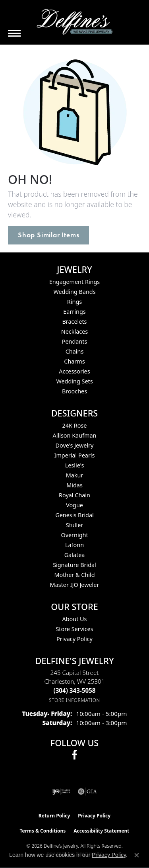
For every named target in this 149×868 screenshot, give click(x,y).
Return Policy (54, 816)
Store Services (74, 629)
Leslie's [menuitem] (75, 465)
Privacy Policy (74, 639)
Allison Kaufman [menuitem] (75, 435)
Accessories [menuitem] (74, 371)
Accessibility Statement (101, 831)
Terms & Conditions (43, 831)
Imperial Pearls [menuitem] (75, 455)
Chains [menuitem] (75, 351)
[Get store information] (74, 700)
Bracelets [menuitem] (74, 322)
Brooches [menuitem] (74, 391)
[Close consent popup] (137, 855)
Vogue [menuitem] (74, 505)
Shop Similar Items (48, 235)
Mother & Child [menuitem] (74, 575)
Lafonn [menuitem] (74, 545)
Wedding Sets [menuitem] (74, 381)
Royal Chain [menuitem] (74, 495)
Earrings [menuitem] (74, 312)
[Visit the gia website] (87, 792)
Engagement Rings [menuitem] (75, 282)
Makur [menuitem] (75, 475)
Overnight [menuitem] (74, 535)
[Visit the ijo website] (61, 792)
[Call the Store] (75, 690)
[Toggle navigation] (14, 33)
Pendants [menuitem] (75, 341)
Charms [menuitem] (74, 361)
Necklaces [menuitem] (74, 331)
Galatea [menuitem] (75, 555)
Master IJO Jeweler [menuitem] (75, 585)
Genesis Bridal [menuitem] (74, 515)
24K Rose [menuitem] (75, 425)
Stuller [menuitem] (74, 525)
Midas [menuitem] (74, 485)
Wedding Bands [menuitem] (74, 292)
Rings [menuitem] (74, 302)
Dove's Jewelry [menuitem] (75, 445)
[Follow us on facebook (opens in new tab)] (74, 755)
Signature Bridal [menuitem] (74, 565)
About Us (75, 619)
